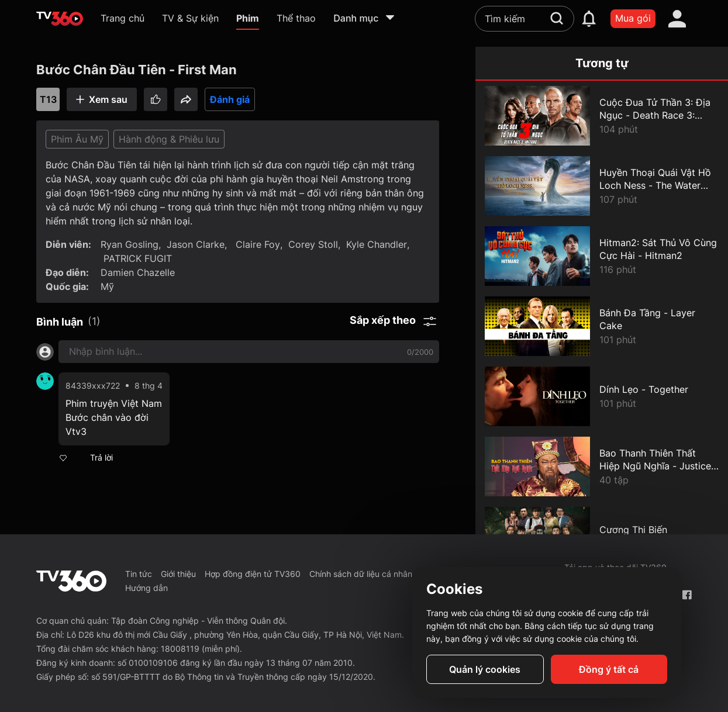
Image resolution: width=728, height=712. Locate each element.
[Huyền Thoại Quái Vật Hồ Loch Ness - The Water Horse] (602, 186)
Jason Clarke (196, 244)
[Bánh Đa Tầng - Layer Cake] (602, 326)
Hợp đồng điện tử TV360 (253, 574)
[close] (706, 35)
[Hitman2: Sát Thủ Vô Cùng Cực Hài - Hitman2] (602, 256)
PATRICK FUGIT (138, 258)
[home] (60, 19)
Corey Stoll (313, 244)
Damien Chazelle (138, 272)
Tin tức (139, 574)
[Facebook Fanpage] (687, 595)
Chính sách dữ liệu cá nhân (361, 574)
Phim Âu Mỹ (77, 139)
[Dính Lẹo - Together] (602, 396)
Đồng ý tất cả (609, 669)
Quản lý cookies (485, 669)
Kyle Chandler (377, 244)
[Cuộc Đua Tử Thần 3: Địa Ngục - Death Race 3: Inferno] (602, 116)
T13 (48, 99)
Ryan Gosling (130, 244)
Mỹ (107, 286)
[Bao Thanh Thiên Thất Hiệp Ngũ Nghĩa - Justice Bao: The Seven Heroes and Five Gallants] (602, 466)
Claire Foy (256, 244)
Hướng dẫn (146, 588)
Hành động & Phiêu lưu (169, 139)
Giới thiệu (178, 574)
